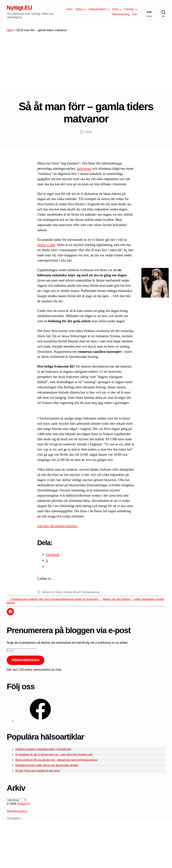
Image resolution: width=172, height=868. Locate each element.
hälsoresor (84, 169)
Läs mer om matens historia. (58, 526)
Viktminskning (121, 14)
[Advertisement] (86, 62)
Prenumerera (26, 660)
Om (135, 14)
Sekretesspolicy (17, 811)
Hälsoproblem (97, 9)
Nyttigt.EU (19, 8)
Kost (115, 9)
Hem (69, 9)
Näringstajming (91, 592)
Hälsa (79, 9)
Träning (129, 9)
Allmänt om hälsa (52, 592)
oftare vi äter (46, 245)
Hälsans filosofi (72, 592)
